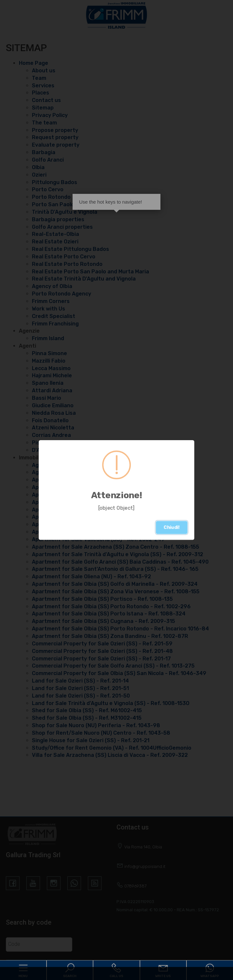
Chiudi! (172, 527)
